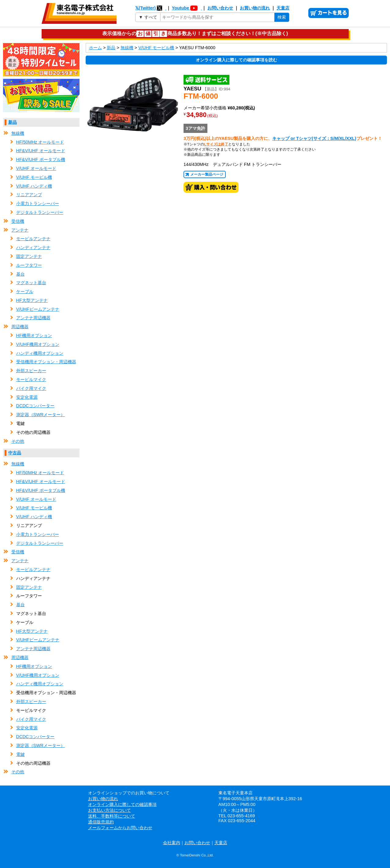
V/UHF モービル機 (34, 177)
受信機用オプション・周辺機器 (46, 362)
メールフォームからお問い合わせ (120, 828)
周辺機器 (20, 327)
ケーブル (25, 291)
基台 (20, 274)
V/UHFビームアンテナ (38, 309)
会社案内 (172, 843)
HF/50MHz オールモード (40, 142)
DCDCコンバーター (35, 406)
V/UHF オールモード (36, 168)
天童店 (283, 8)
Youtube (187, 8)
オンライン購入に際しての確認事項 (122, 804)
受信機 (18, 221)
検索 (282, 17)
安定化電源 (27, 397)
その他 (18, 441)
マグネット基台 (31, 283)
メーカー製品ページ (207, 174)
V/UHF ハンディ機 (34, 186)
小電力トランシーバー (38, 203)
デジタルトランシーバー (40, 212)
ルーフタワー (29, 265)
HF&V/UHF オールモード (41, 151)
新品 (13, 122)
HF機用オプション (34, 335)
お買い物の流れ (255, 8)
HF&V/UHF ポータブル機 (41, 159)
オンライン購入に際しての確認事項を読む (236, 60)
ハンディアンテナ (33, 247)
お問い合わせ (220, 8)
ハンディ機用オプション (40, 353)
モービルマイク (31, 379)
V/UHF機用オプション (38, 344)
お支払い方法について (110, 810)
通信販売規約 (101, 822)
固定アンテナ (29, 256)
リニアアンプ (29, 195)
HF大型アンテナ (32, 300)
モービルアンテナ (33, 239)
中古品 (15, 453)
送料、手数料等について (112, 816)
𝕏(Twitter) (151, 8)
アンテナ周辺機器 (33, 318)
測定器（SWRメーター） (41, 415)
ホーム (95, 48)
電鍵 (20, 754)
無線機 (18, 133)
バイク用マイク (31, 388)
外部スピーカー (31, 371)
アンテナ (20, 230)
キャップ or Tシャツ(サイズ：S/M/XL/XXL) (314, 138)
